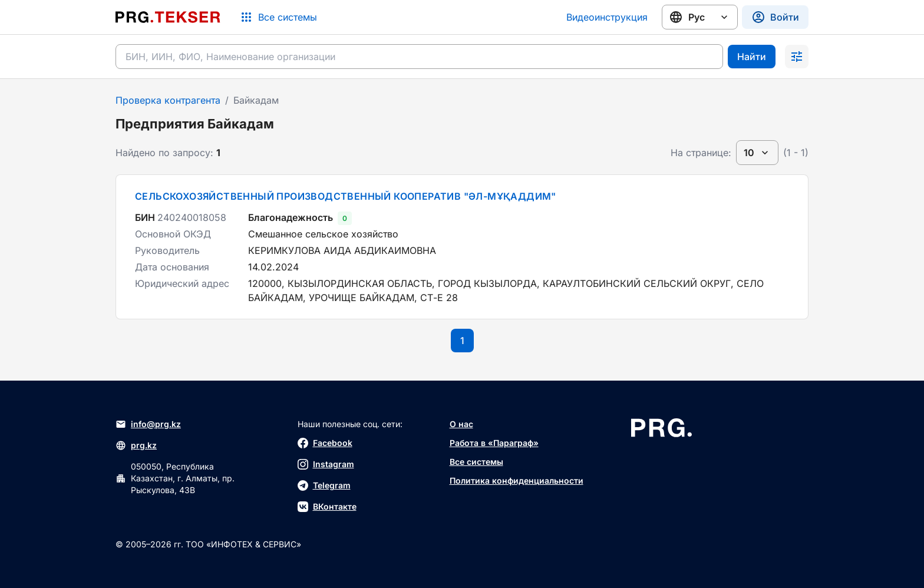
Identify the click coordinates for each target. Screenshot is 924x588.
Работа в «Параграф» (494, 443)
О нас (461, 424)
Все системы (476, 462)
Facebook (325, 443)
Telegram (324, 485)
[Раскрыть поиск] (797, 57)
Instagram (326, 464)
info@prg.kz (148, 424)
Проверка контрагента (168, 100)
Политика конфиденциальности (517, 480)
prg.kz (136, 445)
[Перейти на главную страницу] (168, 17)
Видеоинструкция (607, 17)
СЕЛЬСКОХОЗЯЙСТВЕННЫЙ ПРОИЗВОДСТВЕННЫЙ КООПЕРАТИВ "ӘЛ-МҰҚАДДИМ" (346, 196)
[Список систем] (278, 17)
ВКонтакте (327, 507)
